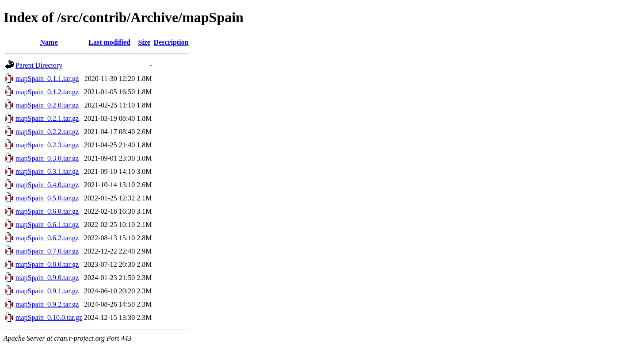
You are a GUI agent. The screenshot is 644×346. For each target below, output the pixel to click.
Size (145, 42)
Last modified (109, 42)
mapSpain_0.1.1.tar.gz (47, 79)
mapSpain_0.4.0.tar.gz (47, 185)
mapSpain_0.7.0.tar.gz (47, 251)
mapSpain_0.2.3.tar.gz (47, 145)
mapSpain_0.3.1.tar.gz (47, 171)
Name (49, 42)
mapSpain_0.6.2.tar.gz (47, 238)
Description (171, 42)
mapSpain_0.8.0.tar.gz (47, 264)
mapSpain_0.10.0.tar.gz (49, 317)
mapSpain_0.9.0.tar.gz (47, 278)
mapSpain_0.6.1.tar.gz (47, 225)
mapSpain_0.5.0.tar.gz (47, 198)
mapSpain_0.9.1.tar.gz (47, 291)
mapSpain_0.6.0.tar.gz (47, 211)
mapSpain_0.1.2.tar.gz (47, 92)
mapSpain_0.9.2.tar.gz (47, 304)
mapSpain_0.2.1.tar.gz (47, 118)
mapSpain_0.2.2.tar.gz (47, 132)
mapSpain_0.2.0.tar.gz (47, 105)
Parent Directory (39, 65)
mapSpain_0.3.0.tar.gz (47, 158)
